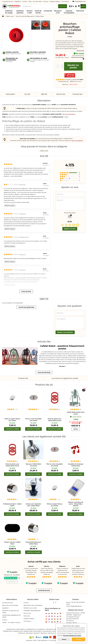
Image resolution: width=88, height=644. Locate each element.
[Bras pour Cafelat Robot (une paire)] (33, 450)
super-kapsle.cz (21, 629)
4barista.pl (22, 185)
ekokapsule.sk (11, 629)
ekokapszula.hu (31, 629)
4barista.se (22, 633)
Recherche (63, 6)
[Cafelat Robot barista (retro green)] (76, 398)
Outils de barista (38, 12)
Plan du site (27, 613)
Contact (25, 1)
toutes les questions (26, 307)
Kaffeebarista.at (24, 237)
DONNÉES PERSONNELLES (32, 611)
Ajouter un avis (76, 82)
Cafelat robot (10, 16)
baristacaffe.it (38, 631)
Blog (30, 1)
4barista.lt (51, 633)
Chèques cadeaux (55, 1)
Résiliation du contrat (30, 608)
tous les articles (44, 372)
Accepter (79, 639)
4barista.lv (44, 633)
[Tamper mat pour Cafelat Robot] (12, 528)
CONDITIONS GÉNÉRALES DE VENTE (11, 616)
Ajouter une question (65, 332)
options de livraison (78, 57)
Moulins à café (30, 12)
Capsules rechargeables (69, 12)
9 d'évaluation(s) (63, 82)
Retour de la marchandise (10, 605)
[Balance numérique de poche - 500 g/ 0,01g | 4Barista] (76, 488)
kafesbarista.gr (18, 631)
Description (11, 94)
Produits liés (77, 94)
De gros (46, 1)
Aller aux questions (77, 141)
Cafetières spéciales (20, 12)
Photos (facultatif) (70, 213)
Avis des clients (37, 1)
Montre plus (80, 51)
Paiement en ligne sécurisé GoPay (11, 612)
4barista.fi (37, 633)
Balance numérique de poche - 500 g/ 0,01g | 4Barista (76, 504)
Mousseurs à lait (58, 12)
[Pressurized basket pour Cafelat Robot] (33, 528)
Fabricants (80, 11)
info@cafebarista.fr (79, 1)
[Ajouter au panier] (12, 429)
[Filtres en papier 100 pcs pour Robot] (12, 398)
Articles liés (61, 94)
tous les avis (26, 291)
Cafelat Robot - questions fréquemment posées (62, 347)
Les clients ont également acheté (65, 378)
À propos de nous (8, 1)
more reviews (12, 582)
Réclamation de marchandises (33, 605)
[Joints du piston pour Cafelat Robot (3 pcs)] (55, 398)
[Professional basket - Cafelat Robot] (12, 488)
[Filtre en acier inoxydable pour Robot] (33, 398)
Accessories (48, 11)
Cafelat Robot (73, 84)
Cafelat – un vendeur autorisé (11, 622)
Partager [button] (70, 37)
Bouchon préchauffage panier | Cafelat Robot (30, 16)
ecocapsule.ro (41, 629)
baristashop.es (47, 631)
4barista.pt (29, 633)
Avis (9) (27, 94)
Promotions (65, 1)
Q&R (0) (44, 94)
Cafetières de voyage (9, 12)
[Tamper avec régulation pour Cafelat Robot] (33, 488)
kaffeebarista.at (8, 631)
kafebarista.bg (28, 631)
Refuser (64, 639)
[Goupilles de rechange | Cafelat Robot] (76, 450)
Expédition (18, 1)
